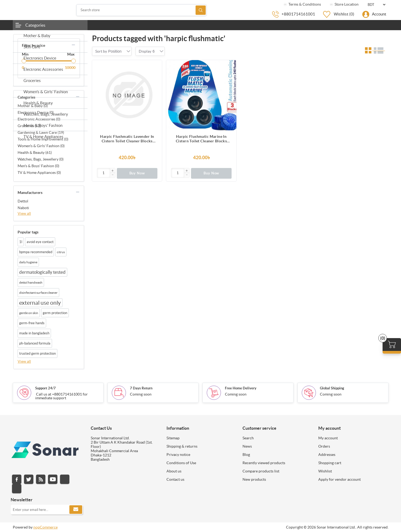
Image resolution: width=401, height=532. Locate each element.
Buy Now (137, 173)
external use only (40, 303)
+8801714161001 (298, 14)
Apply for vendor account (340, 479)
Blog (246, 455)
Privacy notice (178, 455)
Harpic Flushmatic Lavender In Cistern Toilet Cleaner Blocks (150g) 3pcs (127, 139)
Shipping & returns (182, 446)
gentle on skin (29, 313)
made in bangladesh (34, 333)
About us (174, 471)
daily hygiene (28, 262)
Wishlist (325, 471)
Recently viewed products (264, 463)
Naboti (23, 208)
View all (24, 213)
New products (254, 479)
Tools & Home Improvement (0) (43, 139)
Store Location (344, 4)
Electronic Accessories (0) (39, 119)
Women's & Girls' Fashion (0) (41, 146)
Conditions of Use (181, 463)
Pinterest (17, 489)
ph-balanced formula (35, 343)
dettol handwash (31, 282)
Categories (35, 25)
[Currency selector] (376, 5)
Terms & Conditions (302, 4)
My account (328, 438)
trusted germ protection (37, 353)
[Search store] (141, 10)
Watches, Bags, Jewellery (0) (41, 159)
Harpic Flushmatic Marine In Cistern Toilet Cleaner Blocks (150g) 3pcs (201, 139)
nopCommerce (45, 527)
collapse (73, 45)
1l (21, 242)
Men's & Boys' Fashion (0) (38, 166)
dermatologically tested (42, 272)
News (247, 446)
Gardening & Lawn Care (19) (41, 132)
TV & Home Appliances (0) (39, 173)
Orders (324, 446)
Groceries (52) (29, 126)
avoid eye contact (40, 242)
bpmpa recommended (36, 252)
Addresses (327, 455)
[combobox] (115, 51)
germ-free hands (32, 323)
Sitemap (173, 438)
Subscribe (76, 510)
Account (379, 14)
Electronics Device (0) (36, 112)
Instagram (65, 479)
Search (201, 10)
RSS (41, 479)
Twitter (29, 479)
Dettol (23, 201)
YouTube (53, 479)
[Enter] (104, 173)
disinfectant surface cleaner (38, 293)
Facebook (17, 479)
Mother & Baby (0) (33, 106)
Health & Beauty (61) (35, 152)
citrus (61, 252)
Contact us (175, 479)
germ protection (55, 313)
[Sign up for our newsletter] (47, 510)
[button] (113, 171)
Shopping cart (330, 463)
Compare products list (261, 471)
